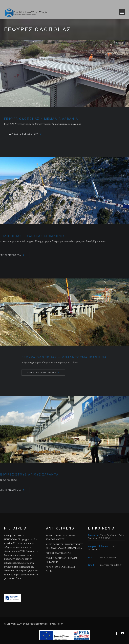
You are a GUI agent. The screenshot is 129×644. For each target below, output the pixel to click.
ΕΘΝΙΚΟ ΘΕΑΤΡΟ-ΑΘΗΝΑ (58, 553)
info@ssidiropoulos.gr (111, 565)
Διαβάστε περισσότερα (24, 134)
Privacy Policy (56, 624)
